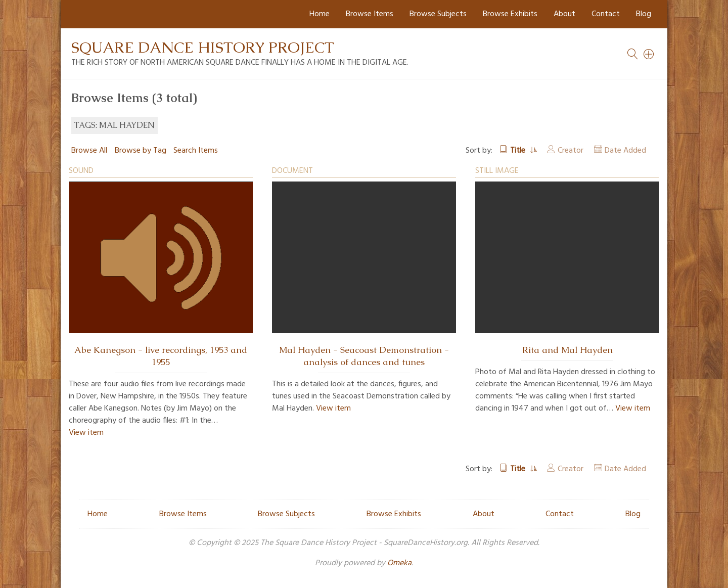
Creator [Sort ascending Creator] (571, 151)
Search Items (196, 151)
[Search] (649, 54)
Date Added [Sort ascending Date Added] (625, 151)
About (564, 14)
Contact (606, 14)
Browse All (89, 151)
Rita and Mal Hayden (567, 350)
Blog (644, 14)
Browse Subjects (438, 14)
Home (320, 14)
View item (86, 433)
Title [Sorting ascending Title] (519, 151)
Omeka (399, 563)
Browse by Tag (141, 151)
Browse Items (370, 14)
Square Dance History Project (203, 47)
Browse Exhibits (510, 14)
